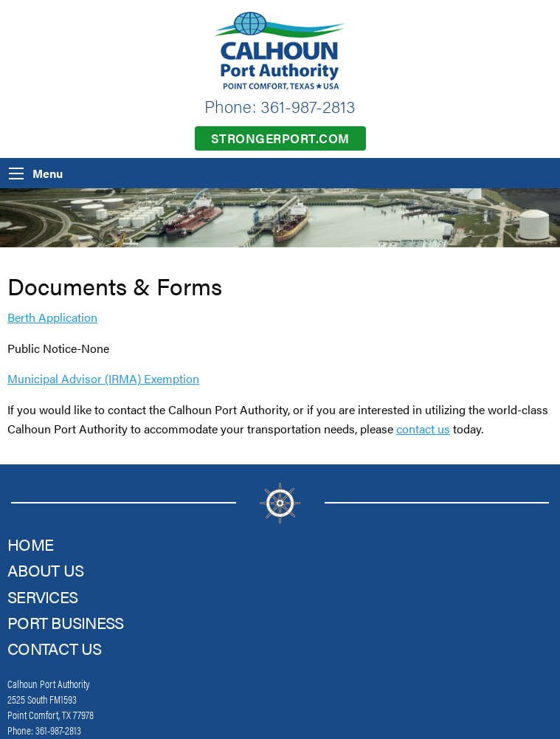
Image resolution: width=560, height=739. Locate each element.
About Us (45, 570)
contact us (423, 429)
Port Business (65, 622)
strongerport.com (280, 138)
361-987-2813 (308, 106)
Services (42, 596)
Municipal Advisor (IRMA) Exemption (103, 378)
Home (30, 544)
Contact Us (55, 648)
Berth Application (52, 317)
